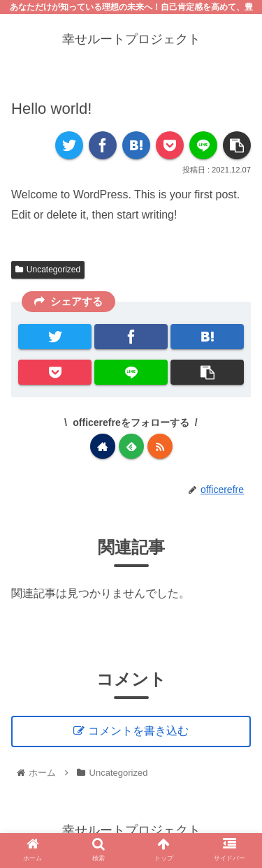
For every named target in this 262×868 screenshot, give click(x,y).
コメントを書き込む (138, 731)
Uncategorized (48, 270)
